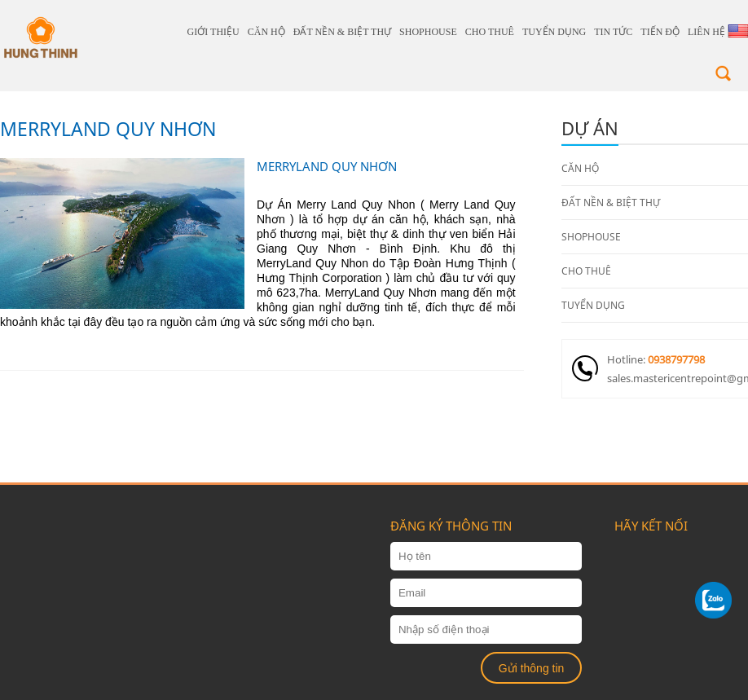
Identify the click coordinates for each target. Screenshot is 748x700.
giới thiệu (213, 32)
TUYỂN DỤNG (554, 32)
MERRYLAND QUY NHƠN (108, 129)
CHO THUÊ (490, 32)
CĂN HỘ (266, 32)
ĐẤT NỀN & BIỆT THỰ (342, 32)
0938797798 (676, 359)
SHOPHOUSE (428, 32)
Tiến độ (660, 32)
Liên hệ (706, 32)
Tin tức (613, 32)
